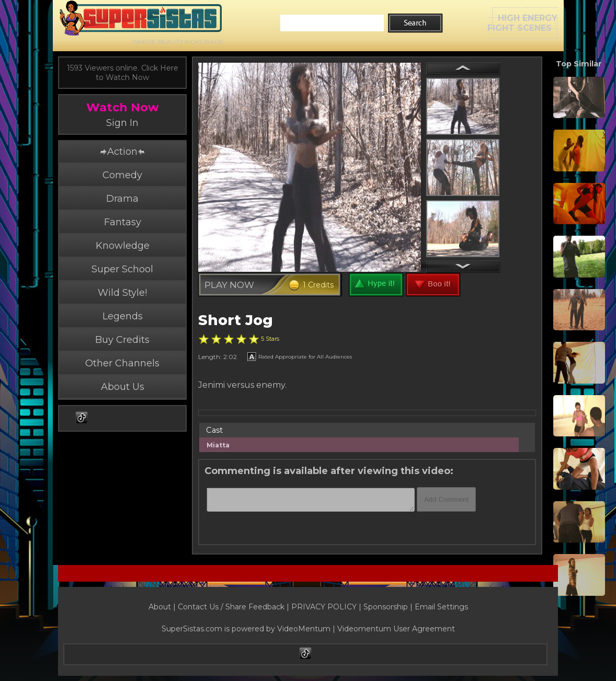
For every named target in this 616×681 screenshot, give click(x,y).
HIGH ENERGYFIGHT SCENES (522, 23)
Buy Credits (122, 340)
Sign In (122, 123)
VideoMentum (304, 629)
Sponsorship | (389, 607)
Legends (123, 316)
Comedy (122, 175)
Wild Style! (122, 293)
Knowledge (123, 246)
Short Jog (236, 320)
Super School (122, 269)
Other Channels (122, 363)
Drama (122, 199)
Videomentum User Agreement (396, 629)
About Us (123, 387)
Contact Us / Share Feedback (231, 607)
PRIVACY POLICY (324, 607)
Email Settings (441, 607)
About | (163, 607)
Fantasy (123, 222)
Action (122, 152)
